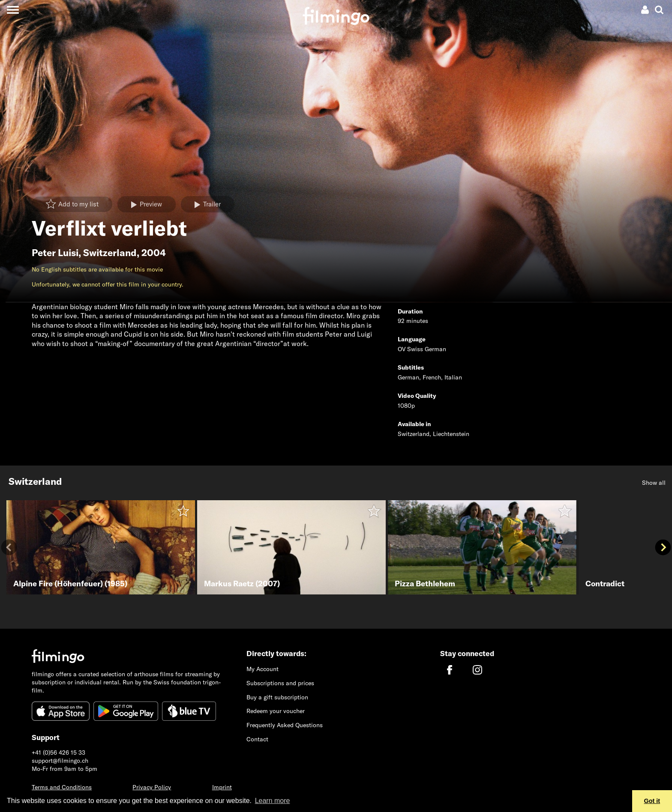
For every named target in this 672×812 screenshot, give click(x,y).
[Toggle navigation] (13, 10)
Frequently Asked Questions (285, 725)
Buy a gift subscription (277, 697)
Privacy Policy (152, 787)
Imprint (222, 787)
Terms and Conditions (62, 787)
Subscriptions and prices (280, 683)
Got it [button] (652, 801)
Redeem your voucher (276, 711)
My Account (262, 669)
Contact (257, 739)
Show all (654, 483)
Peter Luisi (55, 253)
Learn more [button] (273, 801)
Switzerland (110, 253)
